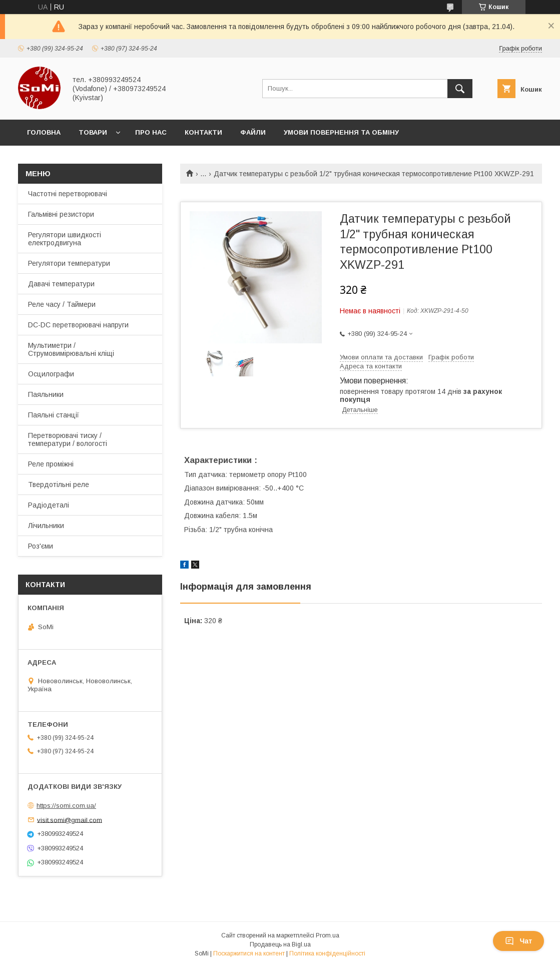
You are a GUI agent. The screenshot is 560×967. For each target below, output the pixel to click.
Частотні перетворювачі (68, 194)
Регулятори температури (69, 263)
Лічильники (46, 526)
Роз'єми (41, 546)
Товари (93, 132)
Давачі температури (61, 284)
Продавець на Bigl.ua (280, 944)
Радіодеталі (49, 505)
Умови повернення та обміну (341, 132)
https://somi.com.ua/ (66, 806)
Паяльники (46, 394)
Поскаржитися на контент (249, 953)
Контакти (203, 132)
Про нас (151, 132)
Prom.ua (328, 935)
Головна (44, 132)
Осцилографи (51, 374)
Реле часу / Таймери (62, 304)
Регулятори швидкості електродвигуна (65, 239)
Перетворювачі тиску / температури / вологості (68, 439)
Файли (253, 132)
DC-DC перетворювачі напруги (78, 325)
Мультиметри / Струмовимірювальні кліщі (71, 349)
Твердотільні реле (59, 485)
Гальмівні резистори (61, 214)
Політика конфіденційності (327, 953)
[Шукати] (460, 89)
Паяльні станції (54, 415)
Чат (518, 941)
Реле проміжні (51, 464)
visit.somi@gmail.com (70, 820)
